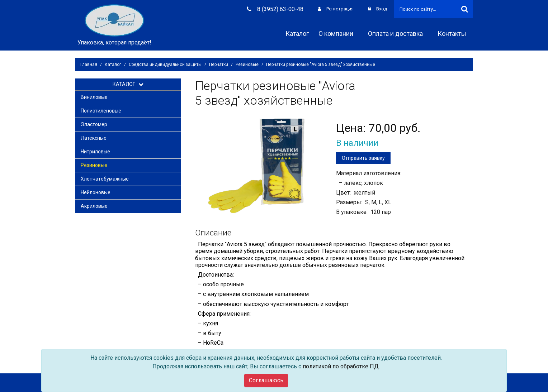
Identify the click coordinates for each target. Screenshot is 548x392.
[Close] (266, 381)
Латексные (94, 138)
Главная (89, 64)
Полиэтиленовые (101, 111)
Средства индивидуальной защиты (165, 64)
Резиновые (247, 64)
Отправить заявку (363, 158)
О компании (338, 34)
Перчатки (219, 64)
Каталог (297, 34)
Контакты (454, 34)
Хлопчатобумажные (105, 179)
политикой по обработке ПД (341, 366)
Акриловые (94, 206)
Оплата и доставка (398, 34)
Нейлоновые (96, 192)
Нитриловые (95, 152)
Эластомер (94, 124)
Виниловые (94, 97)
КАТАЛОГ (128, 84)
